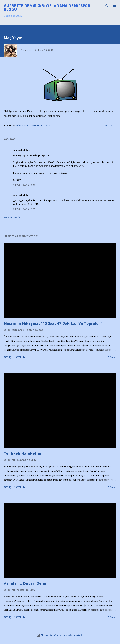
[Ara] (107, 6)
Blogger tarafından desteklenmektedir (60, 635)
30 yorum (20, 487)
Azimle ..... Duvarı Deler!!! (27, 583)
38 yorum (20, 617)
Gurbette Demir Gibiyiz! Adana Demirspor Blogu (47, 7)
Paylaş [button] (109, 126)
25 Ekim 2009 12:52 (24, 185)
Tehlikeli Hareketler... (24, 453)
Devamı (112, 357)
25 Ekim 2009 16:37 (24, 209)
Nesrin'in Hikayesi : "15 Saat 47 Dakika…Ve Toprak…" (53, 323)
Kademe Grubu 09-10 (39, 126)
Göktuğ (21, 126)
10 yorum (20, 357)
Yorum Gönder (13, 217)
